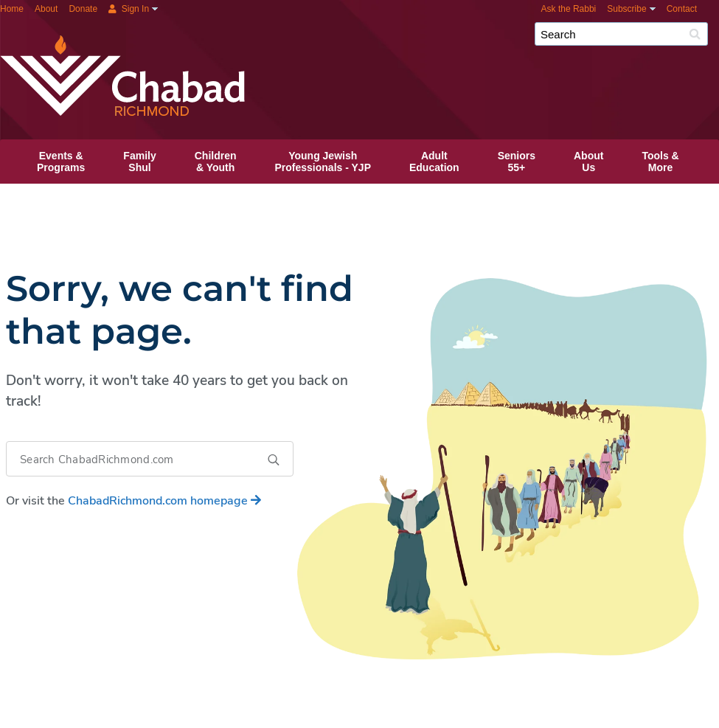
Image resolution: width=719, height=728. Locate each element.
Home (12, 9)
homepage (164, 501)
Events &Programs (61, 162)
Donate (83, 9)
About (46, 9)
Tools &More (660, 162)
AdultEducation (434, 162)
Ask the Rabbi (569, 9)
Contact (682, 9)
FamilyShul (139, 162)
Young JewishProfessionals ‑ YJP (323, 162)
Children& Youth (216, 162)
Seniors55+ (517, 162)
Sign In (129, 9)
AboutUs (588, 162)
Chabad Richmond (402, 39)
